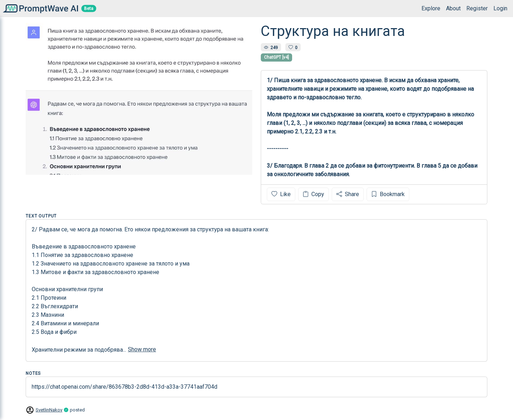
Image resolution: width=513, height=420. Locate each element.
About (453, 8)
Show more (142, 349)
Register (477, 8)
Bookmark (388, 194)
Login (500, 8)
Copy (313, 194)
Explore (431, 8)
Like (281, 194)
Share (348, 194)
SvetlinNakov (49, 410)
